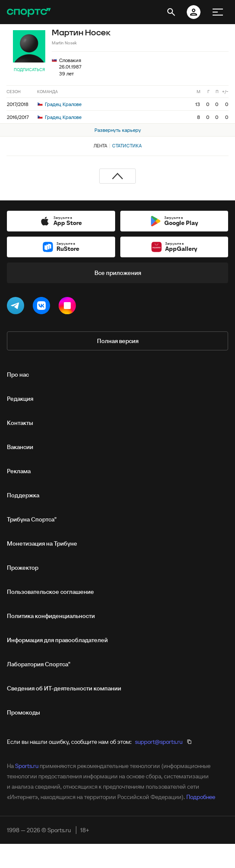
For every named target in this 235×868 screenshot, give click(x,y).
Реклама (19, 471)
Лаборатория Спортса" (39, 664)
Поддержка (23, 495)
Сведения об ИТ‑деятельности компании (64, 688)
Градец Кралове (60, 104)
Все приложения (118, 273)
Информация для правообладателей (57, 640)
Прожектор (23, 568)
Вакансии (20, 447)
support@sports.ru (159, 742)
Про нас (18, 375)
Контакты (20, 423)
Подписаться (29, 70)
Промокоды (23, 712)
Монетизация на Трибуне (42, 543)
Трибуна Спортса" (32, 519)
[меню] (218, 12)
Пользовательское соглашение (50, 592)
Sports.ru (27, 766)
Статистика (127, 146)
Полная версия (118, 341)
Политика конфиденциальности (51, 616)
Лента (100, 146)
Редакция (20, 399)
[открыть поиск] (171, 12)
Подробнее (201, 797)
